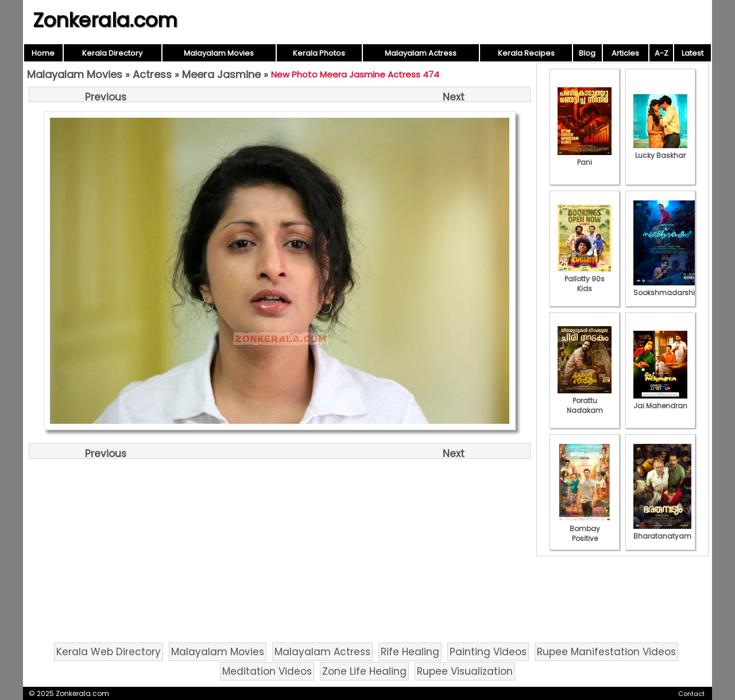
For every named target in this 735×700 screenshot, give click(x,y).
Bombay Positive (585, 529)
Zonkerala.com (105, 20)
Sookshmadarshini (667, 288)
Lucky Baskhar (660, 150)
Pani (585, 157)
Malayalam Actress (421, 53)
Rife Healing (410, 652)
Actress (152, 74)
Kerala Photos (319, 53)
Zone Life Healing (364, 671)
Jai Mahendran (660, 401)
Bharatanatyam (662, 531)
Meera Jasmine (221, 74)
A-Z (661, 53)
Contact (691, 694)
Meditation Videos (267, 671)
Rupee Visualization (465, 671)
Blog (587, 53)
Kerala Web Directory (109, 652)
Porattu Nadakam (585, 401)
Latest (693, 53)
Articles (625, 53)
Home (43, 53)
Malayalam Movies (219, 53)
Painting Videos (488, 652)
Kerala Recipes (526, 53)
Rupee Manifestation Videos (606, 652)
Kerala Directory (112, 53)
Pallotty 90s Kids (585, 279)
